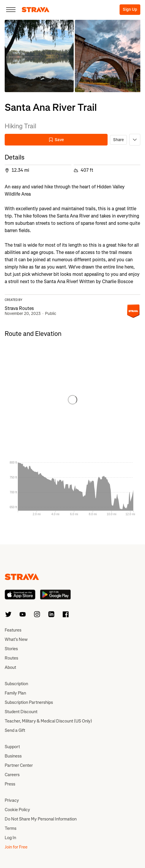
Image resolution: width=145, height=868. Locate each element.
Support (12, 747)
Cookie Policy (17, 810)
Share (118, 140)
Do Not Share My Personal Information (41, 819)
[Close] (11, 10)
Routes (11, 658)
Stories (11, 649)
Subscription (16, 684)
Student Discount (21, 712)
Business (13, 756)
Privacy (12, 800)
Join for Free (16, 847)
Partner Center (19, 765)
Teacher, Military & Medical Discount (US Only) (48, 721)
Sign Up (130, 9)
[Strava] (36, 10)
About (10, 667)
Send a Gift (15, 730)
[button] (39, 56)
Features (13, 630)
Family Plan (15, 693)
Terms (11, 828)
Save (56, 140)
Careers (12, 775)
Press (10, 784)
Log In (10, 838)
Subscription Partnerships (29, 702)
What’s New (16, 639)
